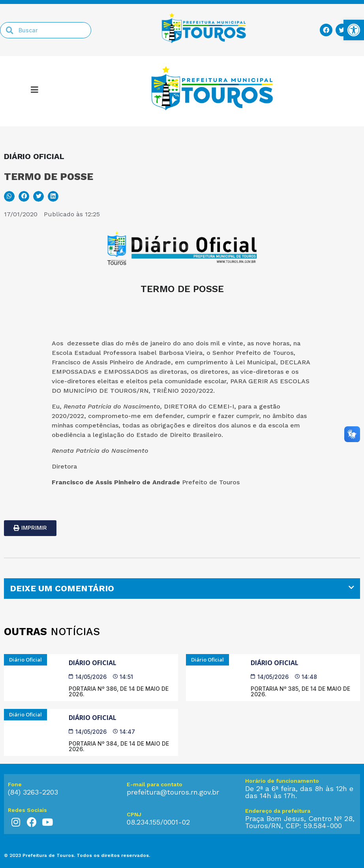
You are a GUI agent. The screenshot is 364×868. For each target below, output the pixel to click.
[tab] (182, 589)
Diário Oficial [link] (93, 663)
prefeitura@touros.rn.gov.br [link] (173, 792)
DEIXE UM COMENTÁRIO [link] (62, 588)
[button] (9, 196)
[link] (354, 30)
